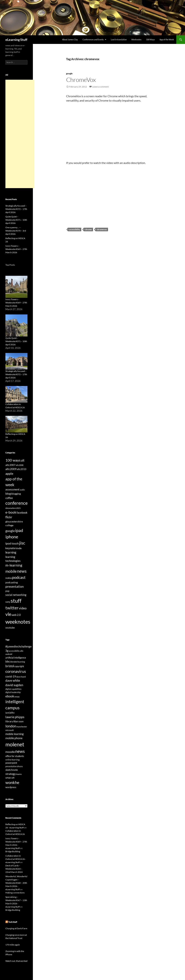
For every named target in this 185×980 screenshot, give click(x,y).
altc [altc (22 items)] (22, 651)
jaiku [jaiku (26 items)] (12, 713)
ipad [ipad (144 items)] (19, 530)
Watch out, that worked (16, 961)
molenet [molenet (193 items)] (15, 744)
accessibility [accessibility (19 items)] (14, 651)
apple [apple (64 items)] (9, 473)
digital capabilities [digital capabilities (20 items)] (13, 689)
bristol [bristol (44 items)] (10, 666)
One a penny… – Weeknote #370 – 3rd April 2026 (16, 231)
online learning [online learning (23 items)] (12, 760)
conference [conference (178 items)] (17, 503)
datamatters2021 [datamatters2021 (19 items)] (13, 508)
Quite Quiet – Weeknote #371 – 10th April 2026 (16, 220)
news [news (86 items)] (20, 751)
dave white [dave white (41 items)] (13, 681)
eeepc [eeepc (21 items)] (17, 697)
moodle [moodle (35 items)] (10, 752)
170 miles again (13, 945)
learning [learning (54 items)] (11, 552)
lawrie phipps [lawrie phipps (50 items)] (15, 717)
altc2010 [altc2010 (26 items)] (22, 469)
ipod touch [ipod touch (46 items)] (12, 543)
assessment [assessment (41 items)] (12, 489)
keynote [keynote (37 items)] (10, 548)
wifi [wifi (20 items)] (13, 778)
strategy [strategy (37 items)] (11, 774)
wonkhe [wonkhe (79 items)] (12, 782)
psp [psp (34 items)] (7, 591)
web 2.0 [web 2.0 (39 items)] (16, 615)
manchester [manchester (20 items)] (22, 727)
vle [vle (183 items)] (8, 614)
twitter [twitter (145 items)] (12, 608)
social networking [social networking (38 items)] (16, 595)
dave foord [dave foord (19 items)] (21, 677)
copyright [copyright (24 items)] (19, 666)
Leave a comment (100, 87)
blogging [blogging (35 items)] (16, 494)
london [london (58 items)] (11, 726)
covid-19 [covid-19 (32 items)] (11, 676)
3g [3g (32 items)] (7, 651)
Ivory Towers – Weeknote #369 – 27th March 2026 (16, 249)
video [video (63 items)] (23, 608)
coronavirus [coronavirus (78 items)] (16, 671)
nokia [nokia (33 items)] (8, 578)
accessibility (75, 229)
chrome (88, 229)
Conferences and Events (93, 39)
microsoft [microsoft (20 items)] (10, 730)
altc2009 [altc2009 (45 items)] (11, 469)
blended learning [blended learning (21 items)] (18, 662)
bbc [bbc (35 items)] (8, 661)
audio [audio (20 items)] (22, 490)
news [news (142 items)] (22, 571)
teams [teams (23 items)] (19, 774)
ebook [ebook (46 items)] (10, 696)
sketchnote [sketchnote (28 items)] (12, 770)
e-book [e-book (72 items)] (11, 512)
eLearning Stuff (16, 40)
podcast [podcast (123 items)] (19, 577)
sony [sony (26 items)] (8, 602)
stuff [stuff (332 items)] (16, 601)
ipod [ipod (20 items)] (7, 713)
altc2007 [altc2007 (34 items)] (10, 465)
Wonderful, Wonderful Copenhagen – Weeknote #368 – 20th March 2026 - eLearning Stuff (16, 883)
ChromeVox (81, 80)
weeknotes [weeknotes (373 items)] (18, 622)
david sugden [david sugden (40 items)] (14, 685)
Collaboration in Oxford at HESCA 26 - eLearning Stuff (16, 859)
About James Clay (70, 39)
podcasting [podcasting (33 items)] (12, 582)
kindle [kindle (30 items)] (19, 548)
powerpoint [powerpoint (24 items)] (11, 763)
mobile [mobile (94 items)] (11, 571)
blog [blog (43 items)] (8, 494)
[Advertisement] (20, 134)
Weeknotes (136, 39)
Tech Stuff (13, 922)
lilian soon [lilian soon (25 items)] (18, 721)
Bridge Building (13, 851)
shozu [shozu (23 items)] (20, 766)
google (69, 73)
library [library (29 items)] (9, 721)
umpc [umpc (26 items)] (8, 778)
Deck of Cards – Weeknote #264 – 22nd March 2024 (14, 869)
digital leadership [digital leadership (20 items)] (13, 692)
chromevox (102, 229)
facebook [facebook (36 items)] (22, 513)
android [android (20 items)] (9, 654)
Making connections (15, 893)
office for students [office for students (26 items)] (15, 756)
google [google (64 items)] (10, 531)
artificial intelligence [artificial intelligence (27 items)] (16, 658)
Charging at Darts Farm (16, 928)
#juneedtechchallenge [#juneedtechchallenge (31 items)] (19, 646)
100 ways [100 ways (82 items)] (13, 460)
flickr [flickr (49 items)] (9, 517)
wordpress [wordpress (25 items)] (11, 787)
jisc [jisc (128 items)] (22, 543)
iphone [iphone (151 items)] (12, 537)
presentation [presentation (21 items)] (11, 766)
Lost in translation (119, 39)
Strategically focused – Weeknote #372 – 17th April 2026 (16, 209)
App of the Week (167, 39)
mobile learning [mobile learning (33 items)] (15, 734)
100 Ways (150, 39)
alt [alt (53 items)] (23, 460)
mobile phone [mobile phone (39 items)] (14, 738)
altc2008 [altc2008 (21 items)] (20, 465)
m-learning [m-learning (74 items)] (14, 565)
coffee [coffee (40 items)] (9, 498)
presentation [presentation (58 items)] (15, 587)
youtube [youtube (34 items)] (10, 628)
